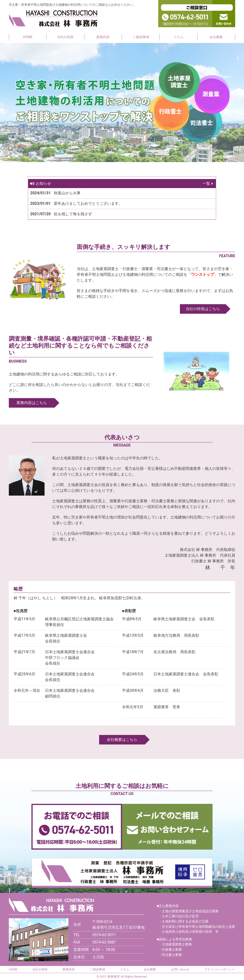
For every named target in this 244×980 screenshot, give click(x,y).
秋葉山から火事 (67, 193)
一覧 (206, 183)
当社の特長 (65, 37)
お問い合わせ (180, 969)
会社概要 (216, 37)
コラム (178, 37)
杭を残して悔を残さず (73, 214)
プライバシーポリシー (220, 969)
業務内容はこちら (32, 403)
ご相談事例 (141, 37)
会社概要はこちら (122, 740)
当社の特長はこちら (203, 309)
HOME (28, 37)
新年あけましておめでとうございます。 (88, 203)
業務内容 (103, 37)
